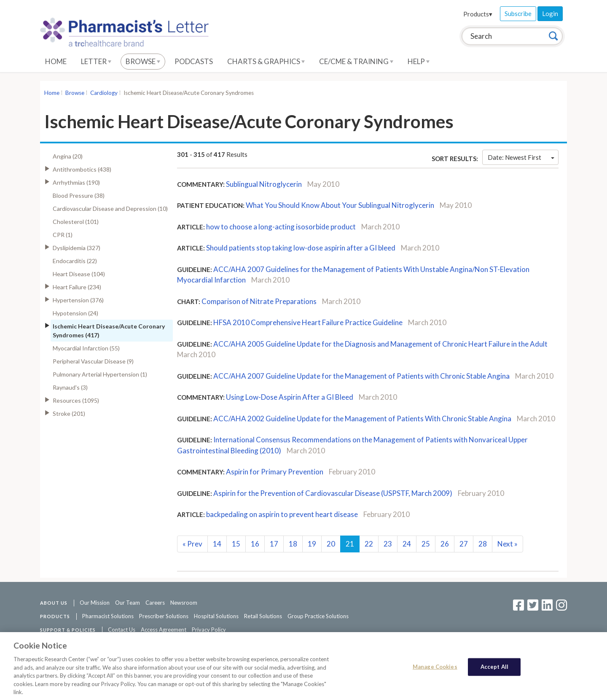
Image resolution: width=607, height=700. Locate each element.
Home (56, 61)
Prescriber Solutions (164, 616)
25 (426, 544)
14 (217, 544)
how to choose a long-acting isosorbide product (281, 227)
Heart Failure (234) (77, 287)
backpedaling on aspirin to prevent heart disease (282, 514)
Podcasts (194, 61)
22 (369, 544)
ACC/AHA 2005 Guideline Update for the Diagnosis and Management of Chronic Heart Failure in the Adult (380, 344)
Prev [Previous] (192, 544)
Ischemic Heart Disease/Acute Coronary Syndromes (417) (109, 331)
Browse (143, 61)
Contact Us (122, 630)
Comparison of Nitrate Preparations (259, 301)
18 (293, 544)
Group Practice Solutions (318, 616)
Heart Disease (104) (79, 274)
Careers (155, 603)
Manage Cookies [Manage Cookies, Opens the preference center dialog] (435, 670)
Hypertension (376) (78, 300)
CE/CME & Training (356, 61)
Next (508, 544)
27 (464, 544)
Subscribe (518, 13)
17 (274, 544)
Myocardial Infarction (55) (86, 348)
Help (419, 61)
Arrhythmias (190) (76, 182)
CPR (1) (63, 235)
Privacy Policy (209, 630)
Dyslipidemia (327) (77, 248)
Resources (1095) (76, 400)
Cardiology (104, 93)
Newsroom (184, 603)
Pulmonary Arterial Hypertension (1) (100, 374)
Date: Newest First (521, 157)
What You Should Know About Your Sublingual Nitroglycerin (340, 205)
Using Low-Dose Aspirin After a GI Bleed (290, 397)
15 (236, 544)
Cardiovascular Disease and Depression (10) (110, 209)
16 (255, 544)
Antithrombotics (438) (82, 169)
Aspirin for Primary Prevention (275, 472)
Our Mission (95, 603)
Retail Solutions (263, 616)
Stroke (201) (69, 413)
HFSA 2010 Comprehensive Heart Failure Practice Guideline (308, 322)
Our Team (128, 603)
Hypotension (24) (75, 313)
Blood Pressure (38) (79, 195)
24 (407, 544)
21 (350, 544)
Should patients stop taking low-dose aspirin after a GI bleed (301, 248)
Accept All (494, 670)
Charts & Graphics (266, 61)
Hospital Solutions (216, 616)
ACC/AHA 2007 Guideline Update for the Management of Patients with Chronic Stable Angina (361, 376)
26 (445, 544)
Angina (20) (68, 156)
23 (388, 544)
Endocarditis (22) (75, 261)
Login (550, 13)
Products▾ (478, 14)
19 (312, 544)
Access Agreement (164, 630)
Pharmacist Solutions (108, 616)
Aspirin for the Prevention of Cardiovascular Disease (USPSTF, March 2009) (333, 493)
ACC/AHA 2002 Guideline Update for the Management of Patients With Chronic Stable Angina (362, 419)
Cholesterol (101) (76, 222)
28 (483, 544)
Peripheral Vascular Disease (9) (93, 361)
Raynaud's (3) (70, 387)
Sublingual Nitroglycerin (264, 184)
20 (331, 544)
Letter (96, 61)
